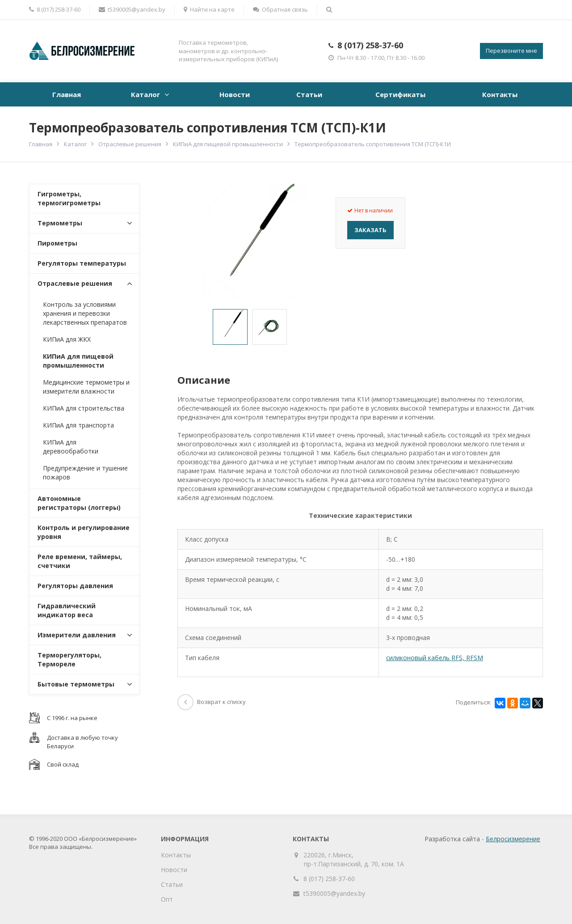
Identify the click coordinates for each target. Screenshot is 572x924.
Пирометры (57, 243)
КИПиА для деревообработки (71, 447)
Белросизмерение (513, 839)
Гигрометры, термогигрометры (69, 198)
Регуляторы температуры (82, 263)
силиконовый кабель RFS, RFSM (435, 658)
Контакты (500, 94)
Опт (167, 899)
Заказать (370, 230)
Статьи (309, 94)
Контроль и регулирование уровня (84, 532)
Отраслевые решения (130, 144)
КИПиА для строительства (84, 408)
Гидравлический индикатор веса (67, 610)
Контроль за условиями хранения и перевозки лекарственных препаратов (85, 313)
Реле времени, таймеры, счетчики (80, 561)
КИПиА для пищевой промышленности (228, 144)
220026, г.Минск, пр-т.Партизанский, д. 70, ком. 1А (354, 859)
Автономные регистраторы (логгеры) (79, 503)
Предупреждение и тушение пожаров (85, 473)
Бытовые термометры (76, 684)
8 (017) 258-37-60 (370, 45)
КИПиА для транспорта (78, 425)
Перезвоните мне (511, 51)
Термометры (60, 223)
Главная (67, 94)
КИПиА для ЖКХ (67, 339)
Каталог (145, 94)
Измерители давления (77, 635)
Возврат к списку (212, 702)
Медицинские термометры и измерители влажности (86, 387)
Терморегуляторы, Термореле (69, 659)
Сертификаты (400, 94)
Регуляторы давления (75, 586)
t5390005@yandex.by (132, 9)
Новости (235, 94)
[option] (230, 327)
